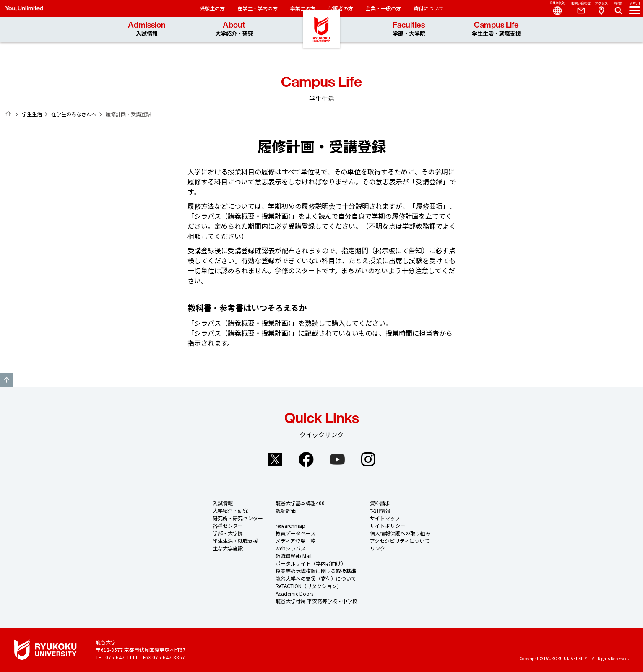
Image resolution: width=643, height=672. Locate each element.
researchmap (290, 525)
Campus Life (496, 29)
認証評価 (286, 510)
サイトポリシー (388, 525)
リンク (377, 548)
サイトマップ (385, 518)
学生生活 (32, 114)
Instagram (368, 459)
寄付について (429, 8)
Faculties (409, 29)
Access (601, 8)
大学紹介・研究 (230, 510)
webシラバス (291, 548)
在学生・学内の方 (258, 8)
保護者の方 (341, 8)
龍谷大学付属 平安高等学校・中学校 (316, 601)
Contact (578, 8)
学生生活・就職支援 (235, 541)
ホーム (8, 114)
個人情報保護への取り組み (400, 533)
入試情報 (223, 503)
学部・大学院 (228, 533)
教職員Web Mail (294, 556)
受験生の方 (212, 8)
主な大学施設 (228, 548)
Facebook (306, 459)
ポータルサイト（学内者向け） (311, 563)
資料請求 (380, 503)
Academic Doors (294, 593)
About (234, 29)
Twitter (275, 459)
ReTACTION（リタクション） (309, 586)
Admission (147, 29)
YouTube (337, 459)
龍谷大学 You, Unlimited (322, 42)
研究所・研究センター (238, 518)
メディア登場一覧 (295, 541)
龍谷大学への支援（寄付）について (316, 578)
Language (554, 8)
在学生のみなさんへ (74, 114)
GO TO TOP (7, 380)
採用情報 (380, 510)
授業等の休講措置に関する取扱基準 (316, 571)
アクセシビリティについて (400, 541)
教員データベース (295, 533)
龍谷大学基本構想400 (300, 503)
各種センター (228, 525)
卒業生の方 (303, 8)
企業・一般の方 (383, 8)
